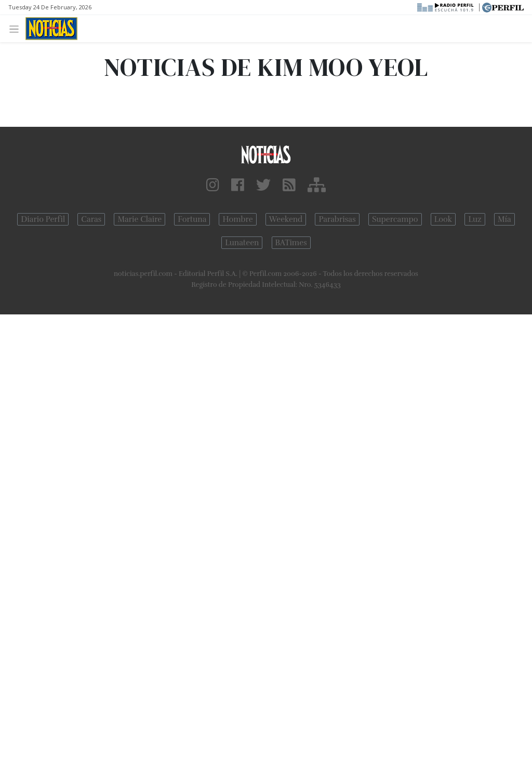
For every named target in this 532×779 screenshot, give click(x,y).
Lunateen (242, 243)
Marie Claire (139, 219)
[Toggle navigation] (17, 28)
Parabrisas (337, 219)
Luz (475, 219)
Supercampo (395, 219)
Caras (91, 219)
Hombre (237, 219)
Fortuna (192, 219)
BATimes (291, 243)
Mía (504, 219)
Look (443, 219)
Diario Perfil (43, 219)
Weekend (286, 219)
